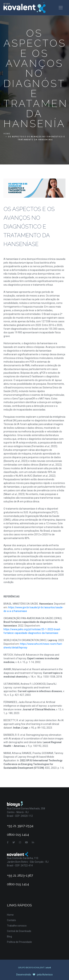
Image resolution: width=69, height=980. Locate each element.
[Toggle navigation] (61, 8)
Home (7, 134)
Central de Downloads (19, 931)
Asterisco (47, 975)
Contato (11, 920)
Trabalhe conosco (17, 926)
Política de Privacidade (19, 942)
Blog (9, 937)
